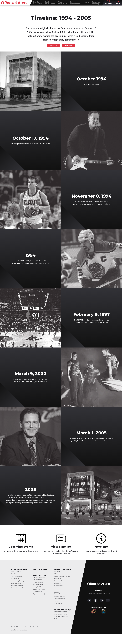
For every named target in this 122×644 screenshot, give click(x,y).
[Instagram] (102, 609)
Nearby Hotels (37, 595)
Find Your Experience (61, 624)
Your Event (50, 4)
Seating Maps (15, 586)
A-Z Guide (57, 579)
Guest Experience (63, 576)
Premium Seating (62, 619)
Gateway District (38, 599)
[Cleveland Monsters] (103, 620)
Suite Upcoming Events (61, 627)
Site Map (14, 637)
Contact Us (58, 586)
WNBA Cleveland (16, 596)
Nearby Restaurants (39, 592)
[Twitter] (89, 609)
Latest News (58, 603)
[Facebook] (95, 609)
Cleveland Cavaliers (17, 591)
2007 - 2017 (53, 46)
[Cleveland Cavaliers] (94, 620)
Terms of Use (28, 637)
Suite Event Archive (60, 629)
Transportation (37, 588)
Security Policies (59, 589)
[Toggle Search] (118, 4)
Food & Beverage (38, 590)
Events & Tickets (19, 576)
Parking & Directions (39, 585)
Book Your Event (41, 576)
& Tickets (37, 4)
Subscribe (108, 5)
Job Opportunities (60, 608)
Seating (96, 4)
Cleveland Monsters (17, 594)
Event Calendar (16, 582)
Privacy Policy (37, 637)
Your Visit (62, 4)
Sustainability (58, 594)
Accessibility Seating (18, 589)
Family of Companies (47, 637)
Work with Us (58, 613)
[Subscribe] (108, 609)
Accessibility (58, 591)
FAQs (56, 582)
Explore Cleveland (38, 602)
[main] (61, 283)
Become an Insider (60, 605)
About (57, 600)
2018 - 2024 (69, 46)
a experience (19, 640)
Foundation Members (61, 622)
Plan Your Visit (40, 582)
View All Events (16, 579)
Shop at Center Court (39, 597)
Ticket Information (17, 584)
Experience (75, 4)
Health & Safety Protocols (62, 584)
